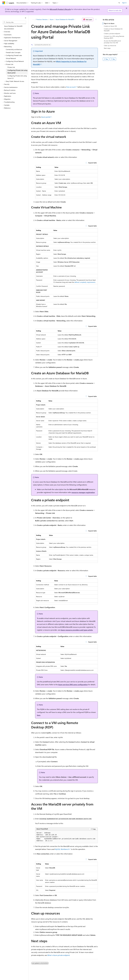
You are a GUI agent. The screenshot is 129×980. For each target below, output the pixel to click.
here (39, 715)
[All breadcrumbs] (33, 19)
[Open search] (119, 3)
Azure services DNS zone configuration (73, 684)
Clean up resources (110, 45)
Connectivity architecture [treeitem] (14, 49)
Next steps (107, 48)
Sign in (124, 3)
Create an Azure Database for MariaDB (113, 30)
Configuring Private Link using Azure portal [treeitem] (17, 72)
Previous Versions (42, 19)
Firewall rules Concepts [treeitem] (13, 52)
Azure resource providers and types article (77, 630)
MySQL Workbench (62, 849)
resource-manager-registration (83, 492)
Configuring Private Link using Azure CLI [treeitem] (17, 77)
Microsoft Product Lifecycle (60, 9)
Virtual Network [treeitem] (11, 58)
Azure (52, 19)
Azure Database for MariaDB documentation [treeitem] (13, 27)
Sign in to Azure (109, 23)
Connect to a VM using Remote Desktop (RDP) (114, 37)
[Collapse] (26, 18)
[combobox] (14, 22)
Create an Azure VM (110, 26)
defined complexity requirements (85, 282)
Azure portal (46, 117)
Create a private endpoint (112, 33)
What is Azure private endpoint (59, 955)
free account (71, 87)
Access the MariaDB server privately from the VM (112, 42)
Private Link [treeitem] (11, 67)
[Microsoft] (4, 3)
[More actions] (96, 19)
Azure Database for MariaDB (65, 19)
